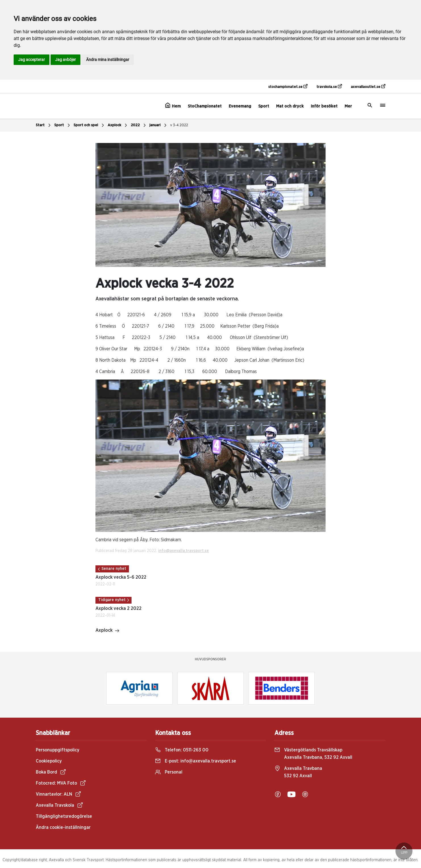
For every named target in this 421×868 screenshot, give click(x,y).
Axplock (118, 125)
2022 (139, 125)
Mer (348, 106)
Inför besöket (324, 106)
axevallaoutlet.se (368, 87)
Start (44, 125)
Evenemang (240, 106)
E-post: (196, 761)
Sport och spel (89, 125)
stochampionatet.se (288, 87)
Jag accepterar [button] (32, 60)
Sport (264, 106)
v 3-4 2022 (179, 125)
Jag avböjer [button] (65, 60)
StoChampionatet (205, 106)
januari (159, 125)
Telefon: (182, 750)
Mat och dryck (290, 106)
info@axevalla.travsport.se (184, 551)
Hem (173, 106)
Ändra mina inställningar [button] (108, 60)
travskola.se (329, 87)
